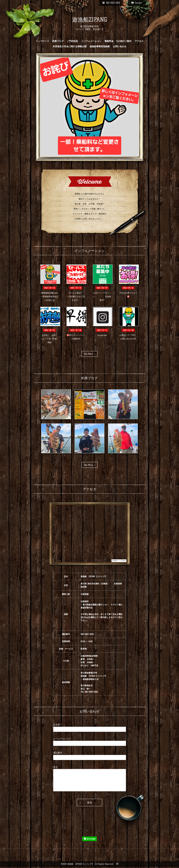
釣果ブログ (58, 41)
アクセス (139, 41)
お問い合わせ (120, 46)
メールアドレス (62, 739)
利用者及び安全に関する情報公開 (70, 46)
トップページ (42, 41)
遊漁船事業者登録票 (100, 46)
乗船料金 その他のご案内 (118, 41)
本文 (55, 767)
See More (90, 354)
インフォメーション (91, 41)
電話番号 (58, 753)
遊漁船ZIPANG (89, 20)
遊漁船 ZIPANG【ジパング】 (81, 864)
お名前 (57, 725)
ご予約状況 (72, 41)
